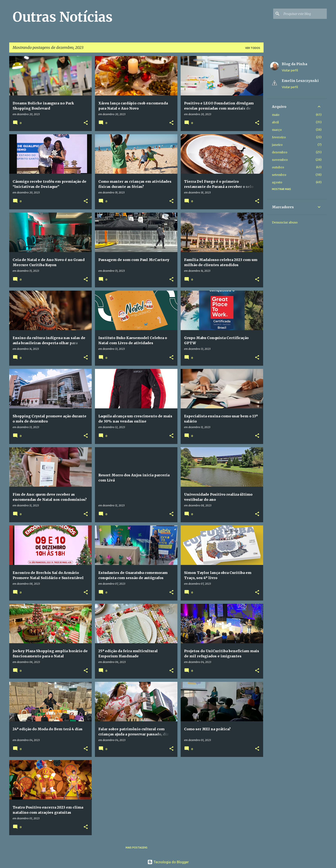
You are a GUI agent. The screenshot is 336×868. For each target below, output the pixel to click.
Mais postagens (136, 848)
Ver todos (253, 48)
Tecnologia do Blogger (168, 862)
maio (276, 115)
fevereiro (279, 137)
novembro (280, 160)
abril (275, 122)
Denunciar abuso (285, 222)
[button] (86, 123)
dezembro (280, 152)
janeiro (277, 145)
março (277, 130)
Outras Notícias (63, 17)
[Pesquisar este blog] (304, 14)
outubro (278, 167)
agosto (277, 182)
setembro (279, 175)
